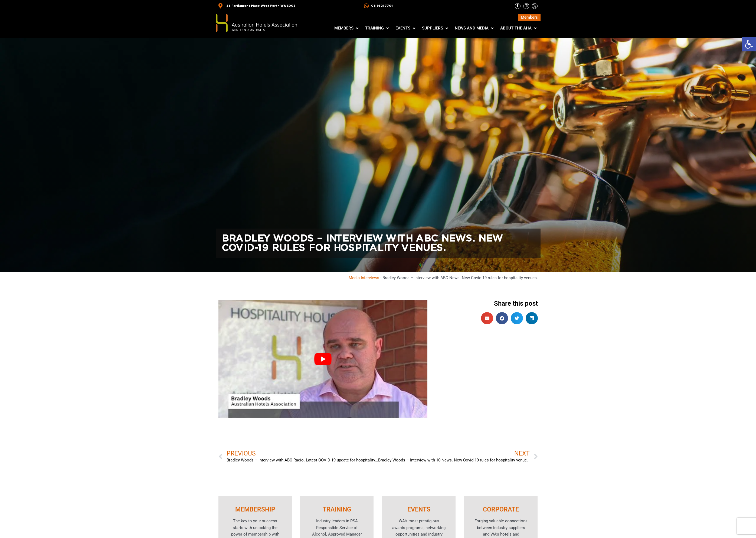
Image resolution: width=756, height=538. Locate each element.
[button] (749, 44)
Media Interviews (364, 278)
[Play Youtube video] (323, 359)
